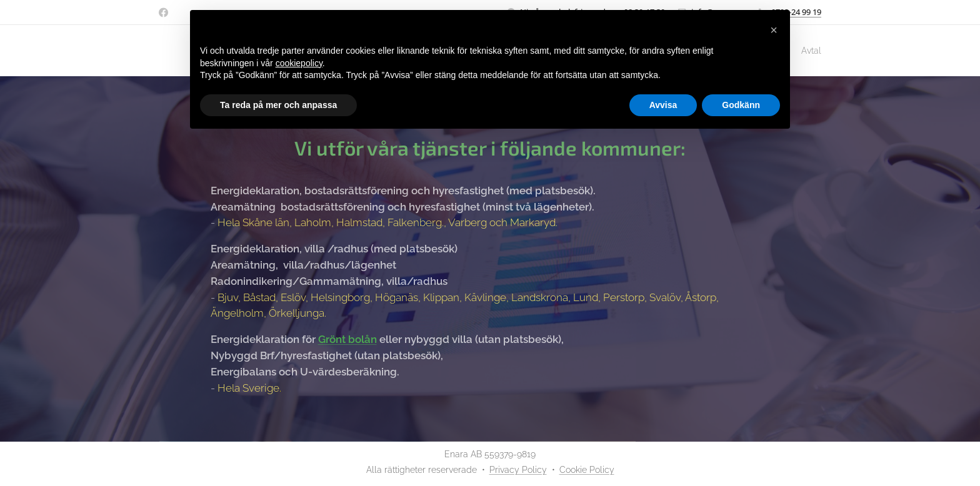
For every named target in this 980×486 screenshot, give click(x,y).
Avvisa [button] (663, 105)
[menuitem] (805, 51)
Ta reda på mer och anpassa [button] (278, 105)
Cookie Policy (587, 470)
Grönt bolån (347, 339)
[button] (774, 30)
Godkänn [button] (741, 105)
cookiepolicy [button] (299, 63)
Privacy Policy (518, 470)
